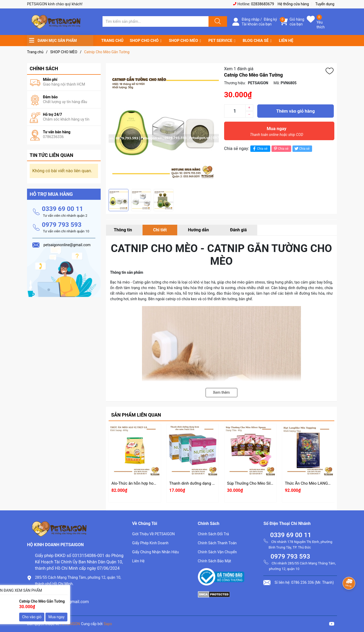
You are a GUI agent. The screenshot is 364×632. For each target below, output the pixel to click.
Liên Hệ (138, 561)
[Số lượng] (235, 111)
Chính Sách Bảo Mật (215, 561)
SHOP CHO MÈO (184, 41)
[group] (164, 126)
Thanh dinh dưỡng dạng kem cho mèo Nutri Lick (212, 483)
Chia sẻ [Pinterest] (281, 149)
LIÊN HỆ (286, 41)
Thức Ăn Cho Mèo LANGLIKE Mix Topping (322, 483)
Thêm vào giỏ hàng (296, 111)
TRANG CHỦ (112, 41)
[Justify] (217, 21)
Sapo (108, 624)
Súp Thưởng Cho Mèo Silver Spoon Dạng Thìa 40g (271, 483)
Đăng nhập (250, 19)
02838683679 (263, 4)
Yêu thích (321, 25)
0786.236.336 (48, 593)
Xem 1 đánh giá (239, 69)
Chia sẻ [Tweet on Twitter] (302, 149)
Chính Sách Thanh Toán (217, 543)
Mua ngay (277, 133)
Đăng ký (270, 19)
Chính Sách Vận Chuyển (217, 552)
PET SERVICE (220, 41)
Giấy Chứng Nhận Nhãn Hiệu (156, 552)
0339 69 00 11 (63, 209)
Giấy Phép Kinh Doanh (150, 543)
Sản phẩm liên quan (136, 415)
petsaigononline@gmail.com (62, 602)
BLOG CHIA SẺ (256, 41)
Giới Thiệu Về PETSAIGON (154, 534)
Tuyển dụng (325, 4)
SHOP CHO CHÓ (144, 41)
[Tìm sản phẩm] (156, 21)
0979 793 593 (62, 225)
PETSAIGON (70, 624)
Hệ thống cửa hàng (293, 4)
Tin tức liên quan (52, 155)
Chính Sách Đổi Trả (214, 534)
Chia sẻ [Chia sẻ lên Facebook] (259, 149)
